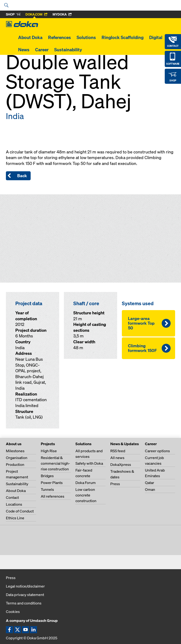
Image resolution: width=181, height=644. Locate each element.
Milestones (15, 451)
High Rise (49, 451)
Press (115, 484)
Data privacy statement (25, 595)
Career (42, 50)
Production (15, 464)
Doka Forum (86, 483)
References (60, 37)
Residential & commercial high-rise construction (55, 463)
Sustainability (68, 50)
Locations (14, 504)
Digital (156, 37)
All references (53, 496)
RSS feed (118, 451)
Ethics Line (15, 518)
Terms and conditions (24, 603)
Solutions (86, 37)
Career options (157, 451)
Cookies (13, 612)
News (24, 50)
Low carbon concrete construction (86, 495)
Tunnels (47, 489)
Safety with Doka (89, 463)
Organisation (17, 458)
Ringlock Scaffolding (123, 37)
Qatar (150, 483)
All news (117, 458)
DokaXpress (121, 464)
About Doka (30, 37)
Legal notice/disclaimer (25, 586)
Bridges (47, 476)
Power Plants (52, 483)
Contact (12, 497)
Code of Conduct (20, 511)
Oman (150, 489)
